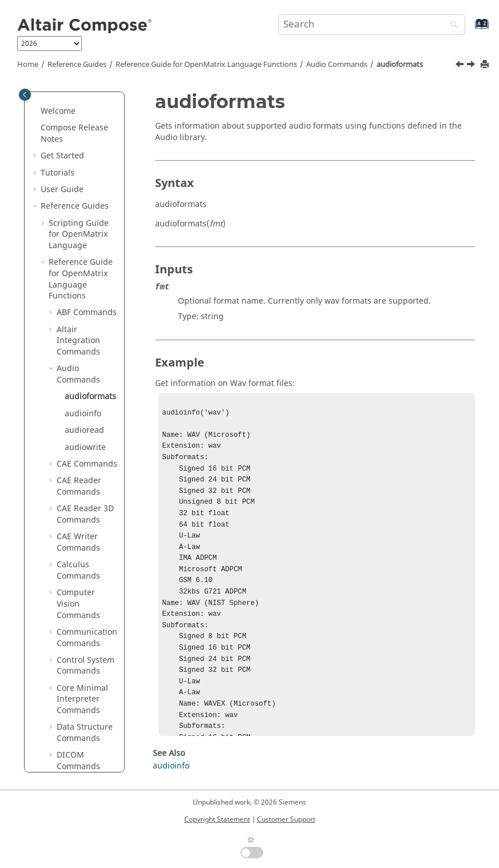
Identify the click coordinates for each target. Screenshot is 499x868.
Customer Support (286, 819)
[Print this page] (486, 65)
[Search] (452, 25)
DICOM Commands (78, 592)
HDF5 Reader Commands (82, 771)
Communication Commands (87, 469)
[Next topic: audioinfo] (472, 66)
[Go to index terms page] (470, 29)
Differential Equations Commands (78, 625)
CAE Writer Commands (78, 373)
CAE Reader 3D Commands (85, 345)
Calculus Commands (78, 401)
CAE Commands (87, 295)
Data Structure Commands (85, 564)
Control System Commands (86, 497)
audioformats (400, 65)
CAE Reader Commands (79, 317)
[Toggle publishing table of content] (25, 95)
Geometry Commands (78, 726)
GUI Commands (87, 749)
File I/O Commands (78, 698)
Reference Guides (77, 65)
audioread (84, 261)
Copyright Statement (217, 819)
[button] (44, 93)
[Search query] (372, 25)
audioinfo (83, 244)
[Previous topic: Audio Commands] (461, 66)
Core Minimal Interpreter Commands (82, 530)
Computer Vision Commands (78, 435)
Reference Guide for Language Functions (206, 65)
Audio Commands (337, 65)
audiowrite (85, 278)
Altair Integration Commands (78, 172)
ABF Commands (87, 143)
